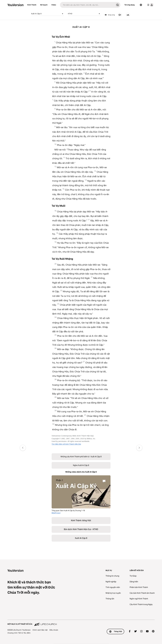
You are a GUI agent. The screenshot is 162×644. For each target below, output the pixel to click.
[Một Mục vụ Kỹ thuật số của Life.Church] (81, 623)
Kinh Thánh (32, 5)
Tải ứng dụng (129, 5)
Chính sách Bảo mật (40, 630)
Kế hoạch (44, 5)
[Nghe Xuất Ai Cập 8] (120, 15)
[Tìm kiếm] (87, 5)
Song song (110, 15)
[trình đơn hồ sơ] (150, 5)
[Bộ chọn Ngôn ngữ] (141, 5)
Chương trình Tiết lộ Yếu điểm (19, 633)
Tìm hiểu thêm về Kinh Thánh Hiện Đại (66, 444)
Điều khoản (54, 630)
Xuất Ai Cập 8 (48, 14)
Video (54, 5)
